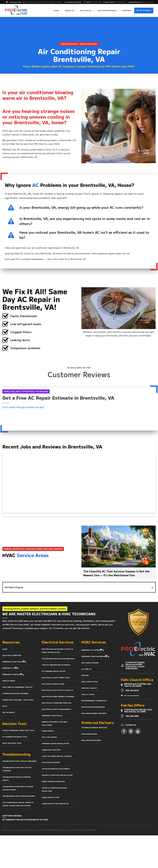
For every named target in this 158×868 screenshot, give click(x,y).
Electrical (86, 10)
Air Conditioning (107, 10)
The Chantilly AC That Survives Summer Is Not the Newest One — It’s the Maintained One (116, 573)
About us (69, 10)
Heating (127, 10)
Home (56, 10)
